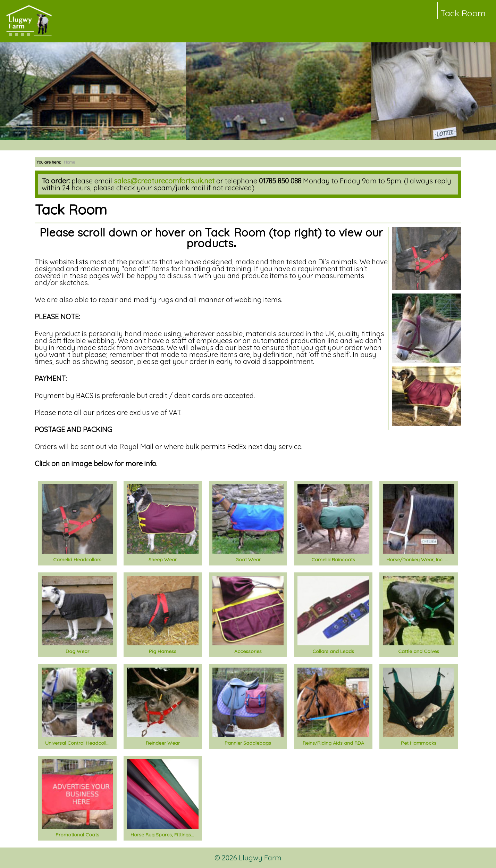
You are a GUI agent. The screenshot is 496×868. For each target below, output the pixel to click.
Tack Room (463, 13)
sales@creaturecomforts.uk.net (164, 181)
